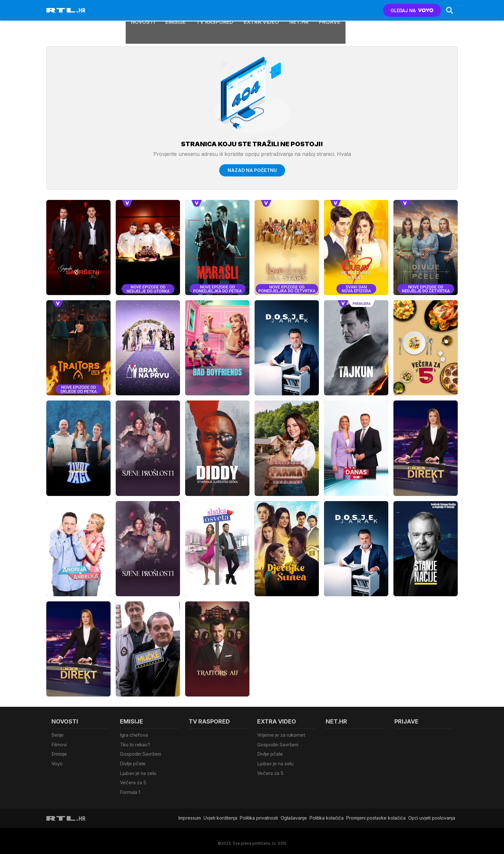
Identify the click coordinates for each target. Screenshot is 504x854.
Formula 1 (130, 788)
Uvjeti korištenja (220, 813)
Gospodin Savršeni (140, 753)
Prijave (330, 10)
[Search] (449, 10)
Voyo (57, 762)
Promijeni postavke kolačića (376, 813)
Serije (58, 735)
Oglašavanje (294, 813)
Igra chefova (134, 735)
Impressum (190, 813)
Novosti (143, 10)
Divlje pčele (133, 762)
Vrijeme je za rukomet (281, 735)
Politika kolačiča (327, 813)
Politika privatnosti (259, 813)
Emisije (175, 10)
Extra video (261, 10)
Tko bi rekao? (135, 744)
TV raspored (215, 10)
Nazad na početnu (252, 170)
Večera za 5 (133, 779)
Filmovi (59, 744)
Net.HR (299, 10)
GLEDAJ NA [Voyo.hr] (412, 10)
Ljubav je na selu (138, 770)
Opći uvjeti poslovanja (432, 813)
